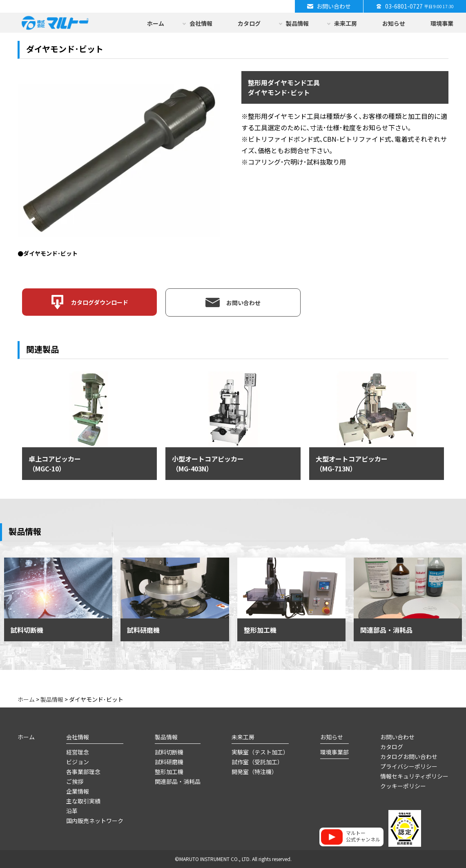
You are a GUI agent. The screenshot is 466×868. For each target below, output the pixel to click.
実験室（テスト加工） (260, 752)
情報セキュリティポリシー (414, 776)
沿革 (72, 811)
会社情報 (201, 23)
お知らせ (394, 23)
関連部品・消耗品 (178, 781)
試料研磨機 (169, 762)
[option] (119, 165)
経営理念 (78, 752)
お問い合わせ (397, 737)
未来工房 (346, 23)
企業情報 (78, 791)
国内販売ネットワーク (95, 821)
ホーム (156, 23)
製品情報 (297, 23)
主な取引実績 (83, 801)
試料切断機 (169, 752)
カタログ (249, 23)
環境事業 (442, 23)
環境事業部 (334, 752)
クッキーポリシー (403, 786)
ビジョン (78, 762)
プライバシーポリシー (409, 766)
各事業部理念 (83, 772)
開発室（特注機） (254, 772)
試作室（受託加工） (257, 762)
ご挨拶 (75, 781)
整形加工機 (169, 772)
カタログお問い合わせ (409, 756)
